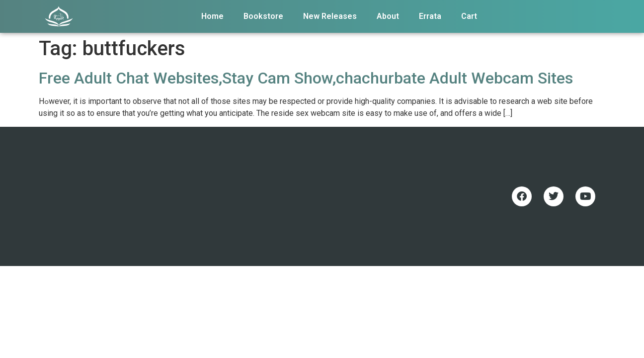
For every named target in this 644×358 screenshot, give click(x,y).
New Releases (330, 16)
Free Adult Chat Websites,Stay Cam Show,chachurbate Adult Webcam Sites (306, 78)
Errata (430, 16)
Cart (469, 16)
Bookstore (263, 16)
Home (212, 16)
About (388, 16)
